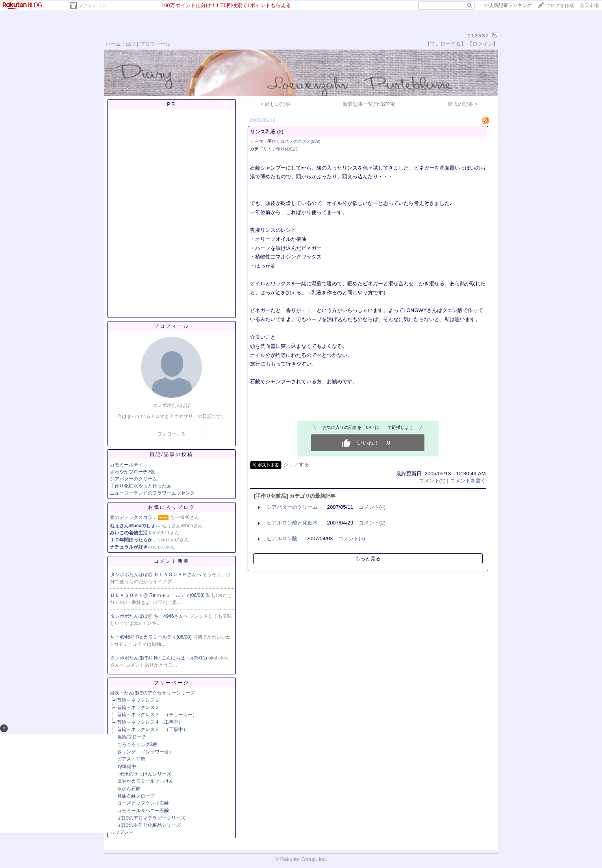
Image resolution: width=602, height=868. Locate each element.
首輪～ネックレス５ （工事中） (152, 729)
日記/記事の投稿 (171, 454)
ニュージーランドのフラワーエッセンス (152, 493)
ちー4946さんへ (172, 616)
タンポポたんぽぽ (129, 574)
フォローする (172, 434)
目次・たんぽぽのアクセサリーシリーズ (152, 693)
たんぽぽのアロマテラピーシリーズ (148, 818)
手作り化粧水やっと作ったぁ (141, 486)
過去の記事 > (463, 104)
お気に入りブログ (172, 507)
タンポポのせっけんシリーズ (141, 774)
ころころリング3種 (137, 744)
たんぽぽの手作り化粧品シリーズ (145, 825)
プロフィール (155, 44)
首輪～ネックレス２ (138, 707)
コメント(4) (372, 507)
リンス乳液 (263, 132)
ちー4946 (120, 637)
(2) (280, 132)
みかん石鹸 (129, 789)
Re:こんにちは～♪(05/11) (181, 658)
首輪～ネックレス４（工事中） (150, 722)
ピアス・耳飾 (131, 759)
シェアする (296, 464)
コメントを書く (468, 481)
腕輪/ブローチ (132, 737)
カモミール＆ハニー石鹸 (143, 811)
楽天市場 (589, 6)
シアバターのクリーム (133, 479)
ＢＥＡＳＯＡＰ (127, 595)
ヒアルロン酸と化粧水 (292, 523)
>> (508, 6)
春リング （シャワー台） (145, 752)
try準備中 (127, 766)
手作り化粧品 (285, 149)
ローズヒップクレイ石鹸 (143, 803)
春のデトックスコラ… (133, 517)
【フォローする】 (445, 44)
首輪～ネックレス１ (138, 700)
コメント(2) (432, 481)
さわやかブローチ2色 (132, 472)
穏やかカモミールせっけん (145, 781)
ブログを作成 (560, 6)
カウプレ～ (122, 832)
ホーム (113, 44)
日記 (130, 44)
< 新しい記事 (276, 104)
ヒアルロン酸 (282, 538)
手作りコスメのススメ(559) (294, 141)
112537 (478, 36)
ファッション (92, 6)
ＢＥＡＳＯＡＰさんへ (178, 574)
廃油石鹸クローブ (136, 796)
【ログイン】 (483, 44)
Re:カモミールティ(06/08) (178, 595)
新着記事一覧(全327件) (369, 104)
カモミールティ (126, 465)
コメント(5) (352, 538)
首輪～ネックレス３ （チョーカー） (157, 715)
